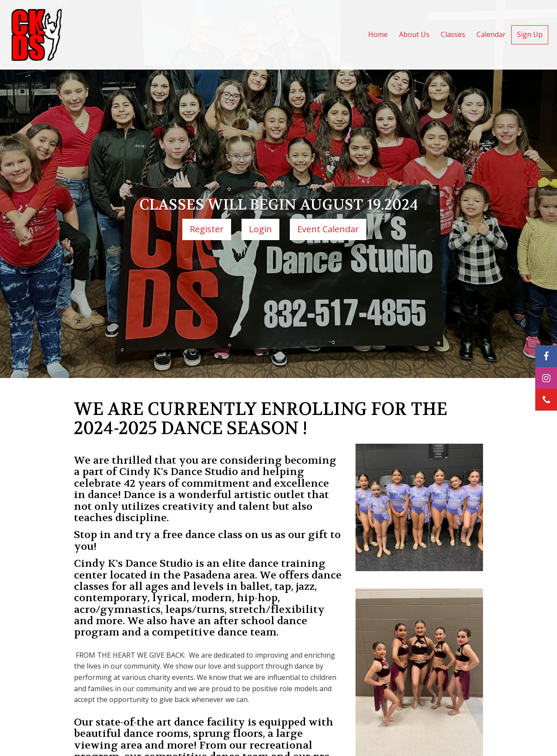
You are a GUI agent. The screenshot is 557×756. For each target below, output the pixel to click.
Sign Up (530, 34)
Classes (453, 34)
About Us (414, 34)
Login (260, 229)
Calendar (491, 34)
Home (378, 34)
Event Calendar (328, 229)
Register (207, 229)
